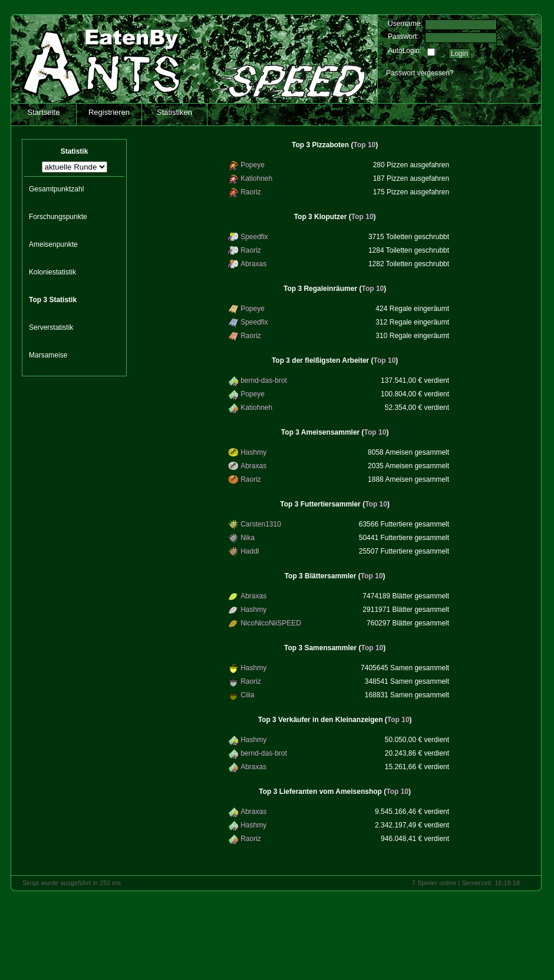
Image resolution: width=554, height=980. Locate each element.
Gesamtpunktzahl (56, 189)
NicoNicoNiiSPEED (271, 623)
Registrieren (109, 112)
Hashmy (253, 452)
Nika (248, 538)
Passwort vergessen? (420, 73)
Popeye (253, 165)
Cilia (247, 695)
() (335, 145)
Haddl (250, 551)
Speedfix (254, 237)
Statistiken (174, 112)
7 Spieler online (434, 883)
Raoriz (251, 192)
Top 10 (364, 145)
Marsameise (48, 355)
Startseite (44, 112)
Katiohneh (256, 178)
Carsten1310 (261, 524)
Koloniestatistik (52, 272)
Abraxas (253, 264)
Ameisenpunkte (53, 244)
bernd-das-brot (264, 380)
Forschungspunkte (58, 217)
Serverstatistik (51, 327)
